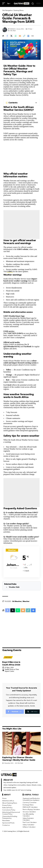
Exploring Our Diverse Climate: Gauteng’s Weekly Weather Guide (19, 759)
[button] (4, 3)
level (9, 385)
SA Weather (17, 601)
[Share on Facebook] (7, 36)
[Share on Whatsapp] (16, 36)
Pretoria (8, 657)
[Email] (20, 36)
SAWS (10, 271)
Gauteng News (19, 10)
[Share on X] (11, 36)
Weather (26, 601)
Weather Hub (14, 587)
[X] (32, 712)
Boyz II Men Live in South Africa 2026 (11, 663)
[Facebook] (15, 712)
